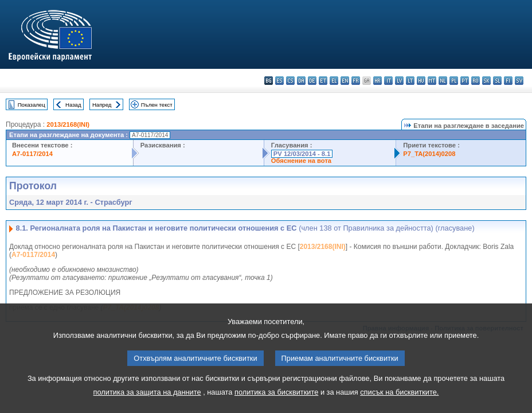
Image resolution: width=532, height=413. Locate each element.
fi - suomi (508, 81)
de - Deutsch (312, 81)
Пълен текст (157, 105)
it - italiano (388, 81)
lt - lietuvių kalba (410, 81)
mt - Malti (432, 81)
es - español (279, 81)
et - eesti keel (323, 81)
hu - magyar (421, 81)
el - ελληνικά (334, 81)
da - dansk (301, 81)
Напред (102, 105)
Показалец (32, 105)
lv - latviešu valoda (399, 81)
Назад (73, 105)
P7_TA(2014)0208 (429, 154)
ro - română (476, 81)
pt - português (465, 81)
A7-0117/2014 (32, 154)
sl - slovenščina (497, 81)
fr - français (356, 81)
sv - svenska (519, 81)
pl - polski (454, 81)
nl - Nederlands (443, 81)
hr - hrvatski (378, 81)
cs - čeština (290, 81)
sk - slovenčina (486, 81)
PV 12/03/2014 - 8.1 (302, 154)
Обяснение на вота (301, 161)
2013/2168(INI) (68, 124)
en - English (345, 81)
